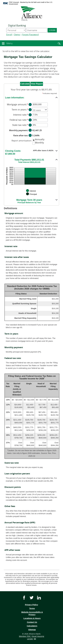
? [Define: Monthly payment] (30, 130)
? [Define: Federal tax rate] (30, 120)
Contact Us (32, 622)
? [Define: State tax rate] (30, 125)
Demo (17, 35)
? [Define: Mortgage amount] (30, 104)
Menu (10, 43)
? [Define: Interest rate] (30, 115)
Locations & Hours (32, 618)
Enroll (9, 35)
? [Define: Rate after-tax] (30, 135)
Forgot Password (30, 35)
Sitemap (32, 630)
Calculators (32, 626)
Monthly (39, 143)
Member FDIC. (25, 636)
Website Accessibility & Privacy (32, 613)
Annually (40, 139)
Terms (36, 609)
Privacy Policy (32, 605)
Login (52, 30)
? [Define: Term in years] (30, 110)
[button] (3, 43)
